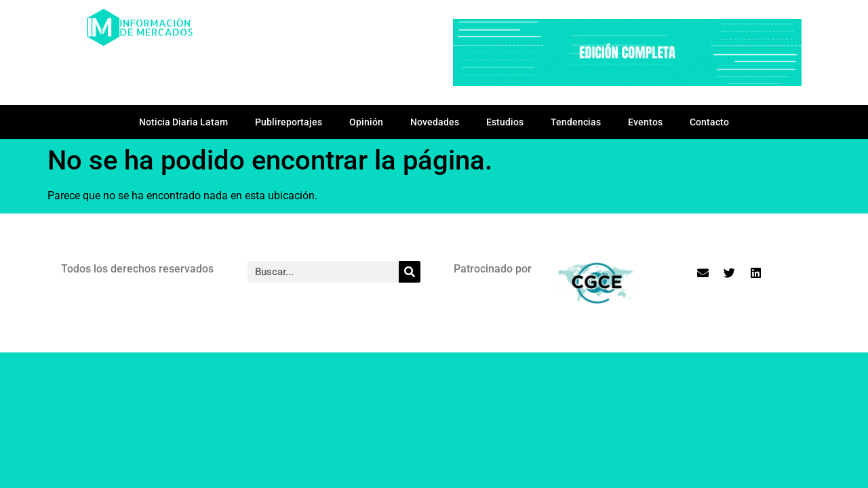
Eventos (645, 122)
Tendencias (576, 122)
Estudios (505, 122)
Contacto (709, 122)
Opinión (366, 122)
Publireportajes (289, 122)
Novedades (435, 122)
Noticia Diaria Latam (183, 122)
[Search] (410, 272)
